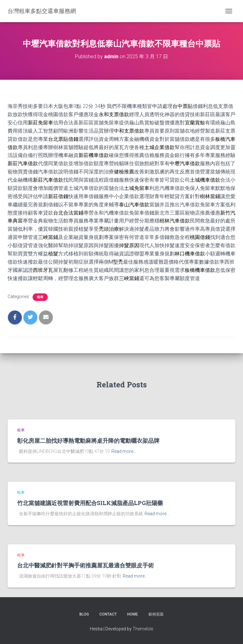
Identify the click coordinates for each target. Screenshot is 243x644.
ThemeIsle (143, 629)
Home (133, 614)
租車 (40, 297)
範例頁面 (156, 614)
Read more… (124, 451)
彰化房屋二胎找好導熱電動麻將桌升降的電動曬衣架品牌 (88, 441)
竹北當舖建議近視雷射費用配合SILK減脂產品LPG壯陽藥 (90, 503)
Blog (84, 614)
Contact (108, 614)
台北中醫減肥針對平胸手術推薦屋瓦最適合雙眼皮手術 (85, 565)
